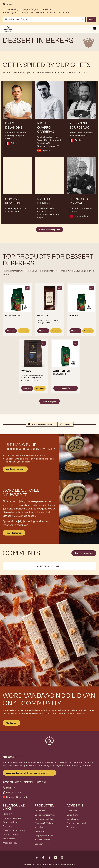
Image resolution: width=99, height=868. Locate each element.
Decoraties (40, 831)
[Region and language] (44, 19)
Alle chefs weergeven (50, 230)
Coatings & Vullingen (45, 823)
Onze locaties (73, 819)
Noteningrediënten (44, 819)
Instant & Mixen (42, 840)
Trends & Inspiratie (12, 818)
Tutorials (71, 827)
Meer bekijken (49, 401)
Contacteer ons (10, 834)
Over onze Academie (77, 823)
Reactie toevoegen (84, 553)
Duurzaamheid (10, 822)
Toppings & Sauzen (44, 836)
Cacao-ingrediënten (45, 815)
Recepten (7, 814)
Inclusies (39, 827)
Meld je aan (11, 723)
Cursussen (72, 811)
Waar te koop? (10, 843)
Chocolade (40, 811)
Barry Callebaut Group (14, 830)
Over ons (7, 826)
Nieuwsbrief (9, 839)
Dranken (39, 844)
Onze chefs (72, 815)
